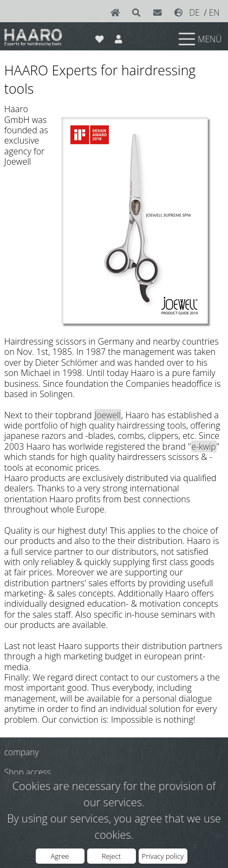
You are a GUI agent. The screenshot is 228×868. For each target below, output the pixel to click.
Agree (60, 856)
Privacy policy (163, 856)
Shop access (28, 772)
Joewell (108, 415)
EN (214, 12)
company (22, 752)
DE (194, 12)
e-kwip (204, 446)
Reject (111, 856)
